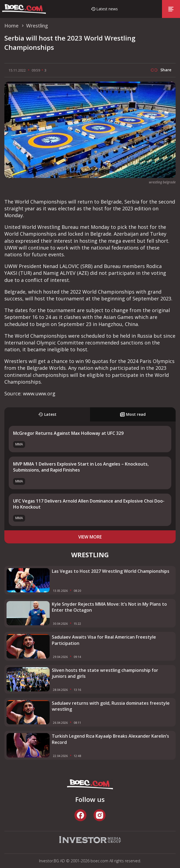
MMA (19, 444)
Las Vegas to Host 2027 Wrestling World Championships (111, 571)
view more (90, 537)
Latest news (107, 9)
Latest (47, 414)
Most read (133, 414)
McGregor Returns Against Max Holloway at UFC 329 (68, 433)
